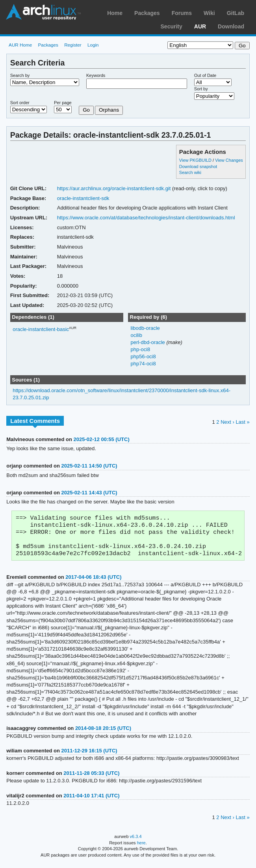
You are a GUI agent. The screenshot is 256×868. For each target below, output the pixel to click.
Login (93, 45)
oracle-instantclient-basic (41, 329)
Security (172, 26)
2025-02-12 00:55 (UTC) (102, 439)
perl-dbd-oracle (148, 342)
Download (231, 26)
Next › (227, 422)
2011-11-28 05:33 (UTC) (91, 778)
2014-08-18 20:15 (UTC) (103, 733)
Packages (147, 13)
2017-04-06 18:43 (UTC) (93, 582)
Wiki (209, 13)
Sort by (201, 89)
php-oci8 (140, 349)
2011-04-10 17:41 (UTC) (91, 800)
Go (86, 110)
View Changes (229, 160)
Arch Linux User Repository (43, 12)
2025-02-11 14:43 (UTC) (89, 493)
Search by (20, 75)
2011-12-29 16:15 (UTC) (89, 755)
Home (115, 13)
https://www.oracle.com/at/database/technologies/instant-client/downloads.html (146, 218)
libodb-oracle (145, 328)
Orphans (109, 110)
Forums (182, 13)
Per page (63, 103)
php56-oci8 (143, 356)
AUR (200, 26)
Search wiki (190, 172)
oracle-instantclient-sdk (83, 198)
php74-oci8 (143, 364)
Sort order (20, 103)
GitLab (236, 13)
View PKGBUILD (196, 160)
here (141, 847)
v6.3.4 (136, 841)
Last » (242, 422)
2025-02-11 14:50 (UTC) (89, 466)
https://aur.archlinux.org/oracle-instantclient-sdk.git (114, 188)
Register (73, 45)
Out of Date (205, 75)
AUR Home (20, 45)
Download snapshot (198, 166)
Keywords (96, 75)
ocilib (136, 335)
